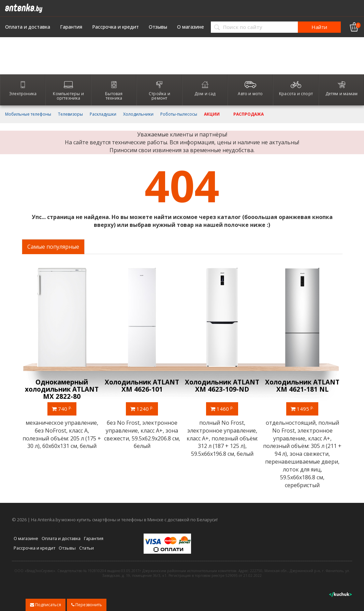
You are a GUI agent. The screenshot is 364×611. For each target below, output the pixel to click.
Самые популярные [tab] (53, 247)
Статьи (86, 548)
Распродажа (249, 114)
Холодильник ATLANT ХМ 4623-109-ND (222, 386)
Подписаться (46, 605)
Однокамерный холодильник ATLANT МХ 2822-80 (62, 389)
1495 (302, 408)
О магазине (191, 27)
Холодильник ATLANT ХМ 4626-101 (142, 386)
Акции (212, 114)
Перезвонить (87, 605)
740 (62, 408)
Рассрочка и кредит (115, 27)
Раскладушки (103, 114)
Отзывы (158, 27)
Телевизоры (70, 114)
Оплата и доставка (28, 27)
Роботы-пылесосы (179, 114)
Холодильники (138, 114)
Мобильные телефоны (28, 114)
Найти (319, 27)
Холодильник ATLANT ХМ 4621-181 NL (302, 386)
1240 (142, 408)
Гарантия (71, 27)
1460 (222, 408)
